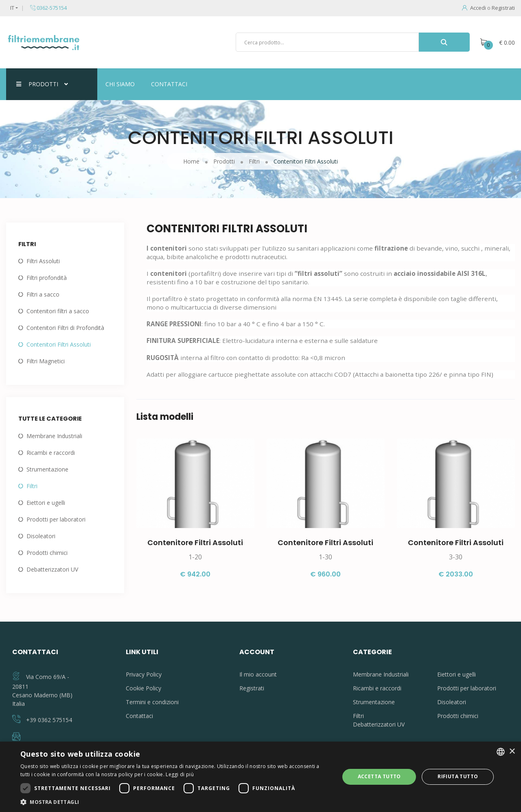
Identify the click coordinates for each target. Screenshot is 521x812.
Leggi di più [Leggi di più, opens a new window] (180, 774)
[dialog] (260, 777)
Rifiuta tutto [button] (458, 776)
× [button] (512, 752)
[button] (175, 802)
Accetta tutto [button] (379, 776)
